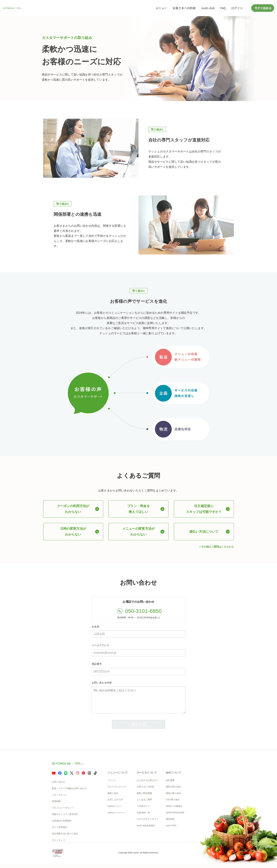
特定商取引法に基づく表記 (65, 834)
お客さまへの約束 (184, 8)
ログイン (237, 8)
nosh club (208, 8)
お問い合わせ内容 (102, 683)
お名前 (95, 626)
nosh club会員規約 (146, 826)
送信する (138, 724)
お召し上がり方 (115, 800)
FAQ (223, 8)
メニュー (161, 8)
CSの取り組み (173, 800)
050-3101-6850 (143, 611)
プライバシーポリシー (63, 808)
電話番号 (97, 664)
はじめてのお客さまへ (148, 780)
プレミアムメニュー (117, 787)
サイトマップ (58, 840)
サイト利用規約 (60, 827)
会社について (173, 772)
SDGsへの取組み (174, 806)
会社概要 (170, 780)
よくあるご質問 (144, 800)
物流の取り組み (173, 793)
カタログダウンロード (148, 819)
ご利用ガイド (143, 806)
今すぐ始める (263, 8)
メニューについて (118, 772)
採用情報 (56, 801)
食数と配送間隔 (144, 793)
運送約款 (170, 819)
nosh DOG (171, 826)
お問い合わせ (58, 782)
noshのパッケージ (117, 813)
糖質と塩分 (113, 793)
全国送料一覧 (143, 813)
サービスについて (147, 772)
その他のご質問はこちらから (217, 547)
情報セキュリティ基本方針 (65, 814)
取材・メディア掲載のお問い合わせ (69, 788)
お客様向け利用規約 (62, 821)
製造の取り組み (173, 787)
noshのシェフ (114, 806)
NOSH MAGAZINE (175, 813)
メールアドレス (101, 645)
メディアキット (60, 795)
